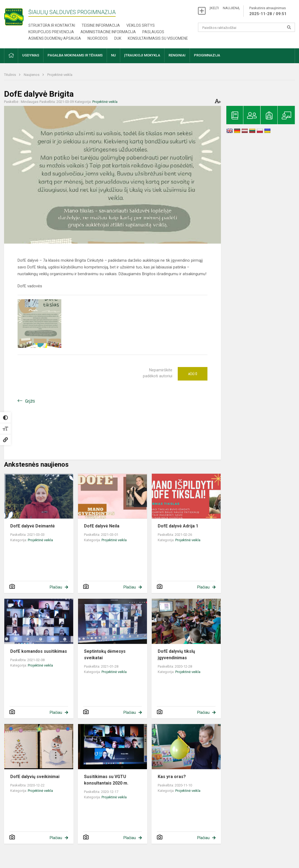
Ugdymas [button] (31, 55)
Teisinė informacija (101, 25)
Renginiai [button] (177, 55)
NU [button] (113, 55)
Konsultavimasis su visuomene (158, 38)
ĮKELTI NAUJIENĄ (224, 8)
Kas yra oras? (172, 777)
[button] (11, 56)
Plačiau (56, 587)
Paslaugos (153, 32)
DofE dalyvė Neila (102, 526)
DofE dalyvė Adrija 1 (178, 526)
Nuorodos (98, 38)
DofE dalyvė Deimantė (33, 526)
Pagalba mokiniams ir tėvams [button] (75, 55)
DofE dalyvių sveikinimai (35, 777)
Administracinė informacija (108, 32)
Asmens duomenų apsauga (55, 38)
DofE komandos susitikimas (39, 651)
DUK (118, 38)
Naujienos (32, 75)
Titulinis (10, 75)
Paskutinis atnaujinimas (268, 11)
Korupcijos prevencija (51, 32)
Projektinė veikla (60, 75)
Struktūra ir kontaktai (52, 25)
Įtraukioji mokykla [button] (142, 55)
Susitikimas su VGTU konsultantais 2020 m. (106, 780)
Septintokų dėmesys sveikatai (105, 655)
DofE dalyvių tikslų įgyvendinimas (176, 655)
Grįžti (30, 401)
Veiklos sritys (141, 25)
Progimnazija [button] (207, 55)
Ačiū (193, 374)
